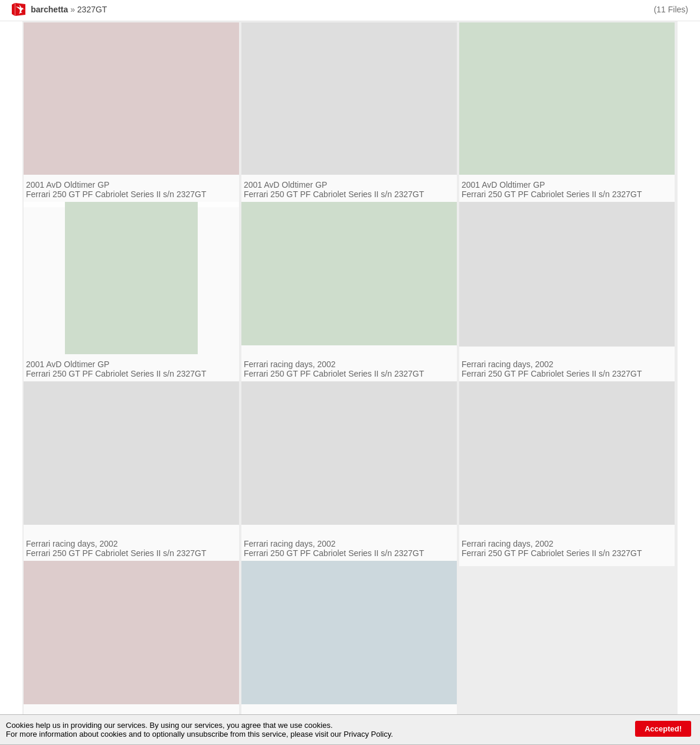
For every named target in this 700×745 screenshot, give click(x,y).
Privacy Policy (367, 734)
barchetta (49, 9)
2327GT (92, 9)
